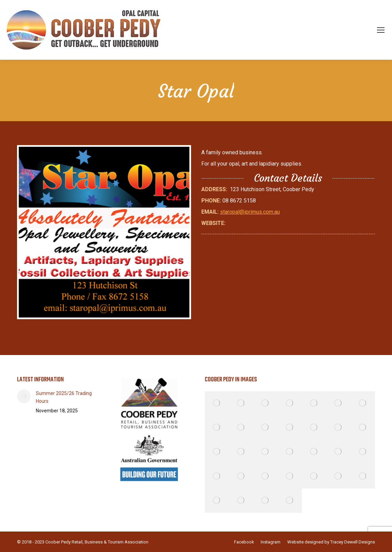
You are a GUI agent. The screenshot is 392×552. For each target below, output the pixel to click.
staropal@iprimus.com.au (250, 212)
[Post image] (24, 396)
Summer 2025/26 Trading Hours (64, 397)
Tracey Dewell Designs (353, 542)
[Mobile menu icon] (381, 30)
